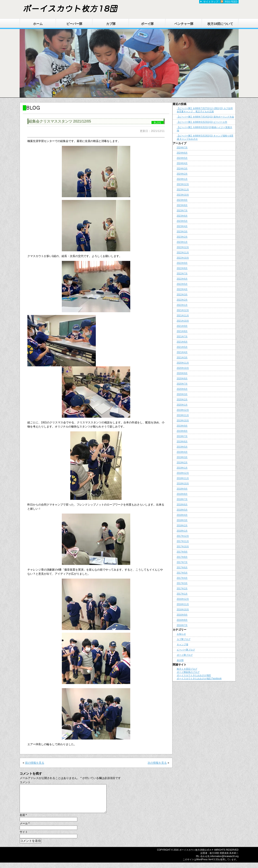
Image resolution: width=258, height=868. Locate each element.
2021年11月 (183, 316)
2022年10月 (183, 258)
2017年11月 (183, 541)
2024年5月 (182, 158)
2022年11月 (183, 253)
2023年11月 (183, 190)
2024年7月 (182, 148)
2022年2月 (182, 300)
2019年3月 (182, 457)
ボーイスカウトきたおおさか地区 (194, 675)
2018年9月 (182, 489)
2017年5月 (182, 573)
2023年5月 (182, 221)
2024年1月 (182, 179)
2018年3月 (182, 520)
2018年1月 (182, 531)
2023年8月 (182, 205)
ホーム (38, 24)
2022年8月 (182, 268)
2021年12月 (183, 310)
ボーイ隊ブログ (185, 655)
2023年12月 (183, 184)
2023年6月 (182, 216)
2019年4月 (182, 452)
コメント (25, 782)
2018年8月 (182, 494)
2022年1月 (182, 305)
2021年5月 (182, 347)
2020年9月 (182, 373)
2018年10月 (183, 484)
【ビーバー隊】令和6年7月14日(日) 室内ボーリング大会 (206, 117)
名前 (23, 821)
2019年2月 (182, 463)
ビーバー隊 (74, 24)
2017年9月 (182, 552)
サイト (24, 837)
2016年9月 (182, 615)
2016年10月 (183, 610)
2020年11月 (183, 363)
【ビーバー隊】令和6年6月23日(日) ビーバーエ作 (202, 122)
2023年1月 (182, 242)
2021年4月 (182, 352)
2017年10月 (183, 547)
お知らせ (181, 634)
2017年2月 (182, 589)
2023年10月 (183, 195)
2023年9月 (182, 200)
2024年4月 (182, 163)
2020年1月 (182, 405)
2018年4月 (182, 515)
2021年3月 (182, 358)
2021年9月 (182, 326)
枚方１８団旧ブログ (187, 669)
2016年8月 (182, 620)
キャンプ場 (182, 644)
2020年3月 (182, 394)
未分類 (180, 660)
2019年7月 (182, 436)
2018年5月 (182, 510)
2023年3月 (182, 232)
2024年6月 (182, 153)
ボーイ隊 (147, 24)
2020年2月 (182, 400)
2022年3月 (182, 295)
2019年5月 (182, 447)
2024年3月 (182, 169)
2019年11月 (183, 415)
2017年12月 (183, 536)
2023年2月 (182, 237)
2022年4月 (182, 289)
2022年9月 (182, 263)
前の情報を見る (35, 763)
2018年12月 (183, 473)
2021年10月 (183, 321)
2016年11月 (183, 604)
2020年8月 (182, 379)
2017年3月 (182, 583)
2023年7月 (182, 211)
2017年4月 (182, 578)
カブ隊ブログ (184, 639)
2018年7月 (182, 499)
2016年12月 (183, 599)
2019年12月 (183, 410)
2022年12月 (183, 247)
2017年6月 (182, 568)
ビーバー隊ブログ (186, 650)
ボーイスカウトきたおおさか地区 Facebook (199, 678)
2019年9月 (182, 426)
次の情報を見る (157, 763)
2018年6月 (182, 505)
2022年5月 (182, 284)
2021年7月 (182, 337)
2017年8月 (182, 557)
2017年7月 (182, 562)
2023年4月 (182, 226)
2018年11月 (183, 478)
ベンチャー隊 (184, 24)
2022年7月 (182, 274)
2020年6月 (182, 389)
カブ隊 (111, 24)
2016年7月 (182, 625)
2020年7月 (182, 384)
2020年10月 (183, 368)
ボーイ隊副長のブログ (188, 672)
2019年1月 (182, 468)
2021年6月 (182, 342)
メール (25, 829)
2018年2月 (182, 526)
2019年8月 (182, 431)
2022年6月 (182, 279)
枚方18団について (220, 24)
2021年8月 (182, 331)
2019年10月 (183, 421)
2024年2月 (182, 174)
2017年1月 (182, 594)
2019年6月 (182, 442)
